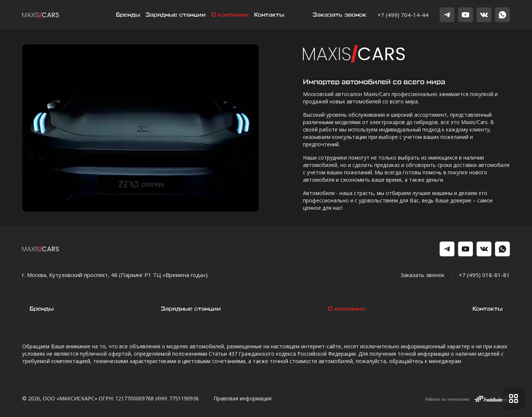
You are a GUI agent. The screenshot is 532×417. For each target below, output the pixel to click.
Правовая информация (243, 398)
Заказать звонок (340, 15)
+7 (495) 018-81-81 (484, 275)
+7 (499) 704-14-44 (403, 15)
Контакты (269, 15)
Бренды (128, 15)
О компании (230, 15)
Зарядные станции (176, 15)
